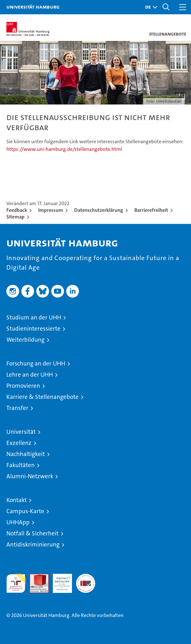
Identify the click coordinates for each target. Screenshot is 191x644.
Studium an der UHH (34, 317)
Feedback (17, 210)
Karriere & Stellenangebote (42, 397)
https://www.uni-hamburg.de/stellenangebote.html (64, 149)
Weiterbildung (25, 340)
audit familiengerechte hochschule (16, 583)
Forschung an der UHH (36, 363)
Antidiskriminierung (33, 544)
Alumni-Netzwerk (30, 476)
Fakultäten (21, 465)
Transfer (17, 408)
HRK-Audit (59, 580)
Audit (36, 577)
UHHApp (18, 522)
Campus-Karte (25, 511)
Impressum (51, 210)
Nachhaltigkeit (26, 454)
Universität (21, 432)
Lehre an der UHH (30, 375)
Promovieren (23, 386)
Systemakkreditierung (86, 577)
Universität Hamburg (33, 7)
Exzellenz (19, 443)
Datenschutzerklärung (99, 210)
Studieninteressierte (33, 329)
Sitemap (15, 217)
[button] (150, 7)
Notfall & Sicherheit (32, 533)
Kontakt (17, 500)
